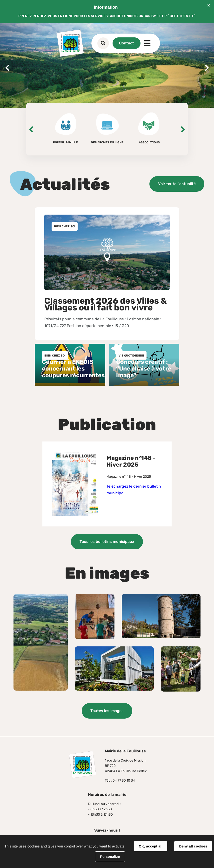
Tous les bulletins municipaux (107, 542)
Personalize (110, 857)
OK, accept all (151, 846)
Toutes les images (107, 711)
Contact (127, 43)
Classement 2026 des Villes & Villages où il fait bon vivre (106, 304)
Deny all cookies (193, 846)
